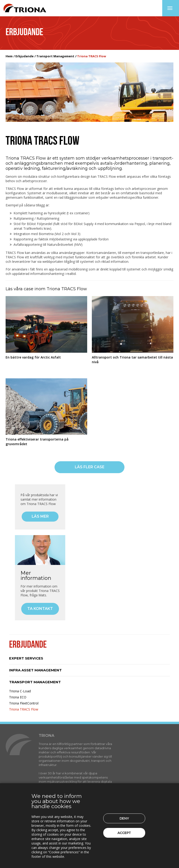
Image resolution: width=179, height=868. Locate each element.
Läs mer (40, 516)
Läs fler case (90, 467)
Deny (124, 818)
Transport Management (55, 56)
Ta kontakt (40, 609)
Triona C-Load (20, 691)
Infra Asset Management (35, 670)
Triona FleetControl (24, 703)
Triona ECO (18, 697)
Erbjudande (24, 56)
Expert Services (26, 658)
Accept (124, 833)
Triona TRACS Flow (24, 709)
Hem (9, 56)
